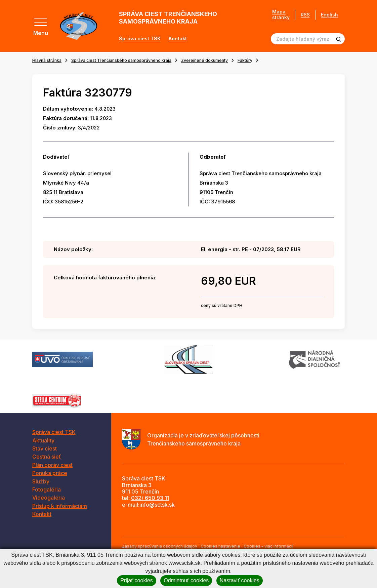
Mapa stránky (281, 15)
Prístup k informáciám (60, 506)
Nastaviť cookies (240, 580)
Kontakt (178, 39)
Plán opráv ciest (52, 465)
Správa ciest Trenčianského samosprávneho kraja (121, 60)
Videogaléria (49, 498)
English (329, 15)
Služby (41, 481)
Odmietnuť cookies (186, 580)
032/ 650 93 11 (150, 498)
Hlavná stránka (47, 60)
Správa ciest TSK (140, 39)
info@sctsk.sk (157, 505)
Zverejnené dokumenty (204, 60)
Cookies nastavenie (220, 546)
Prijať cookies (137, 580)
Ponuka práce (50, 473)
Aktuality (43, 440)
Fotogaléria (47, 489)
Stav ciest (45, 448)
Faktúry (245, 60)
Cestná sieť (47, 457)
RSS (305, 15)
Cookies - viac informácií (268, 546)
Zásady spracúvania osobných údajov (160, 546)
